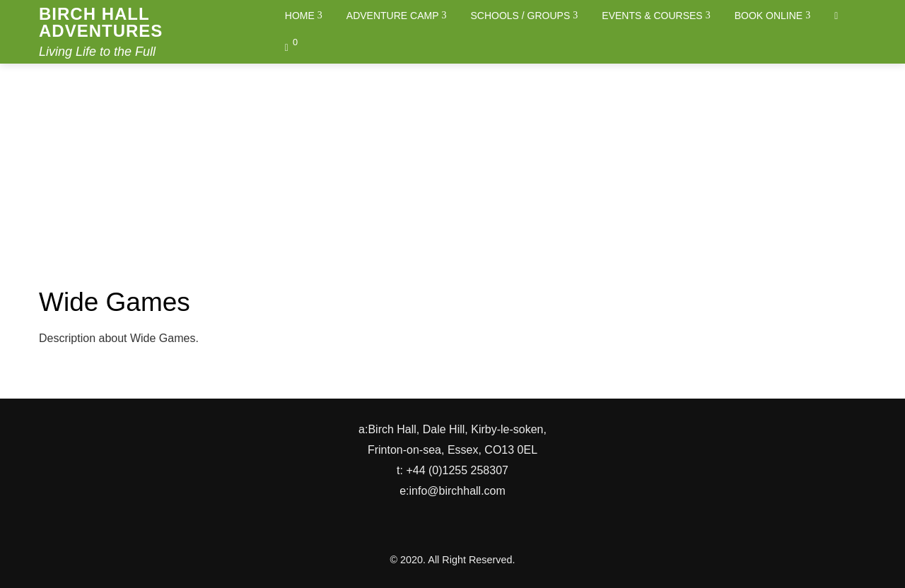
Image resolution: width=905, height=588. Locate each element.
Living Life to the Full (97, 52)
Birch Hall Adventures (101, 22)
